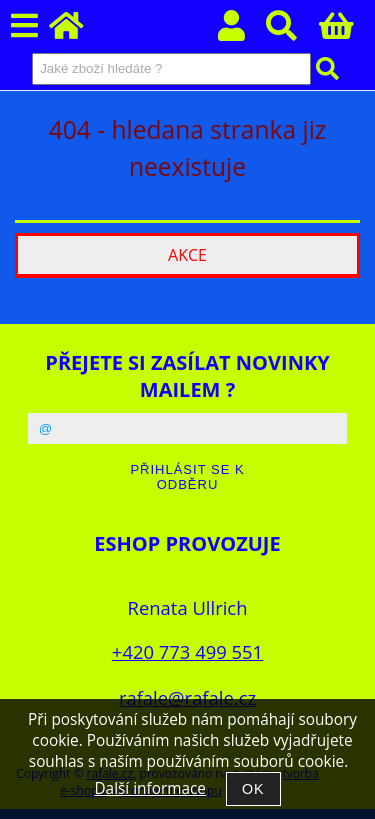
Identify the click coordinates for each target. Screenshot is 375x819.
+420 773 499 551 (187, 651)
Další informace (149, 788)
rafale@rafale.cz (187, 697)
